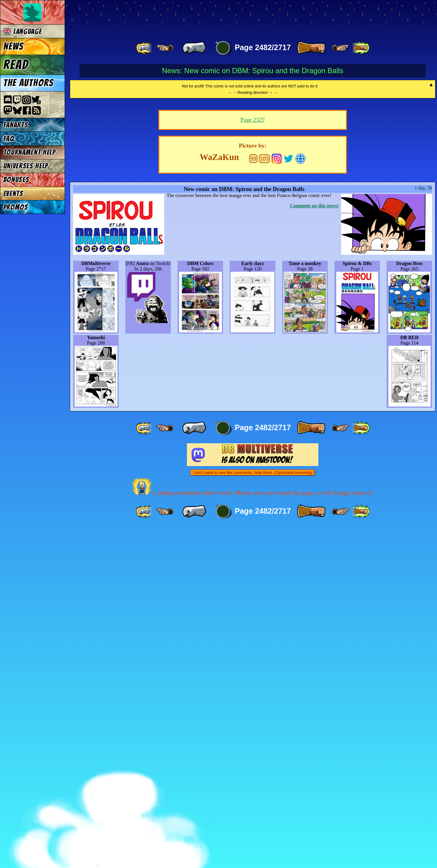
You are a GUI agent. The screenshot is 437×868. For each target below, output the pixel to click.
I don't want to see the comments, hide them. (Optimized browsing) (252, 812)
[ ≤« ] (165, 48)
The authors (29, 83)
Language (23, 31)
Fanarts (16, 125)
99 (253, 498)
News (14, 46)
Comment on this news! (314, 545)
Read (16, 65)
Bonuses (16, 180)
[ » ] (311, 48)
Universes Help (26, 166)
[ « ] (194, 48)
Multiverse (158, 17)
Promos (16, 207)
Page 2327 (252, 460)
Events (13, 194)
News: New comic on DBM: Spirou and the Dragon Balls (253, 71)
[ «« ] (144, 48)
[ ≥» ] (340, 48)
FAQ (9, 139)
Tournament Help (29, 152)
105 (264, 498)
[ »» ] (361, 48)
